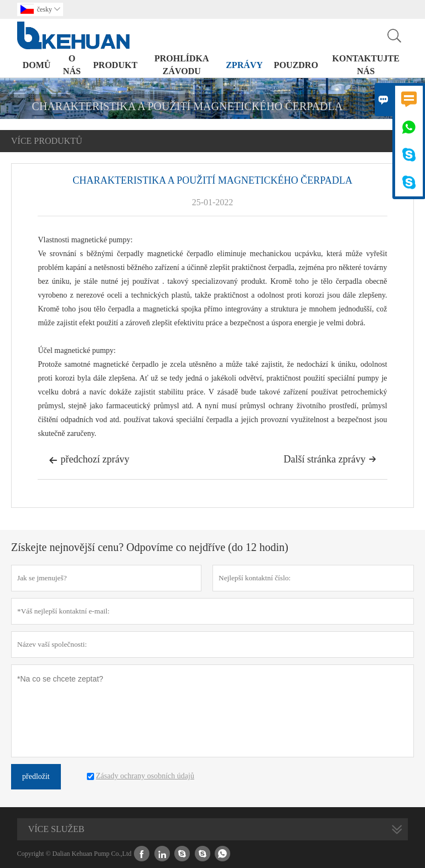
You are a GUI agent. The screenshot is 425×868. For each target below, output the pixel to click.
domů (37, 65)
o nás (72, 65)
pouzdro (296, 65)
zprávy (244, 65)
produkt (115, 65)
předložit (36, 776)
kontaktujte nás (366, 65)
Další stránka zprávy (330, 459)
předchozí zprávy (89, 460)
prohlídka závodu (182, 65)
